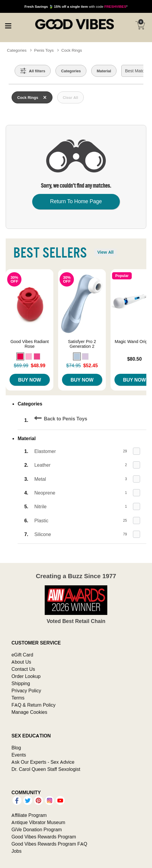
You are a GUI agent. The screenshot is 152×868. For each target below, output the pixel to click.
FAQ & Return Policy (33, 705)
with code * (76, 6)
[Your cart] (140, 25)
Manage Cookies (29, 712)
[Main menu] (8, 25)
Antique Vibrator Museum (38, 822)
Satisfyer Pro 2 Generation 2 (82, 344)
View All (105, 252)
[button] (20, 356)
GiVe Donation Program (37, 829)
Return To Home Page (76, 201)
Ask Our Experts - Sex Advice (43, 762)
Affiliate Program (29, 815)
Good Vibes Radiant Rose (30, 344)
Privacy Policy (26, 691)
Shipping (21, 683)
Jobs (16, 851)
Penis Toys (44, 50)
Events (19, 755)
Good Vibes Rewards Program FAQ (49, 844)
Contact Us (23, 669)
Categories (17, 50)
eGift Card (22, 655)
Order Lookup (26, 676)
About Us (21, 662)
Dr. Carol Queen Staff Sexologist (46, 769)
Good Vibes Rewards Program (44, 837)
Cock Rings (72, 50)
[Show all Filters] (33, 71)
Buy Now (30, 380)
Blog (16, 748)
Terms (18, 698)
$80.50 (135, 359)
